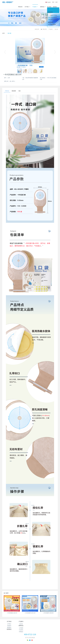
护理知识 (37, 628)
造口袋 (56, 29)
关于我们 (27, 7)
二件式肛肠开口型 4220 (30, 613)
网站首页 (20, 7)
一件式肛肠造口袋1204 (12, 613)
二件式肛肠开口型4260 (48, 613)
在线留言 (9, 626)
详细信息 (7, 91)
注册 (56, 2)
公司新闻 (37, 624)
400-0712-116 (30, 631)
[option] (30, 53)
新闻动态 (43, 7)
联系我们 (55, 7)
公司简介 (9, 624)
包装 (21, 91)
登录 (53, 2)
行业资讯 (37, 626)
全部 (3, 33)
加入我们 (49, 7)
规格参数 (15, 91)
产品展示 (35, 7)
